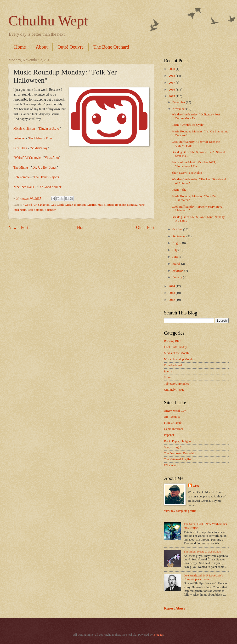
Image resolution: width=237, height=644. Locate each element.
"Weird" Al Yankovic (27, 158)
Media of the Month (176, 353)
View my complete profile (180, 511)
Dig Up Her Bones (44, 168)
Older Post (145, 228)
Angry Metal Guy (175, 411)
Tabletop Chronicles (176, 384)
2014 (172, 286)
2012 (172, 300)
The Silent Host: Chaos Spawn (203, 552)
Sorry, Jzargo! (173, 447)
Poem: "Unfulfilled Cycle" (188, 125)
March (177, 264)
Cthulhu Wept (48, 21)
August (177, 243)
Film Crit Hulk (173, 423)
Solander (19, 138)
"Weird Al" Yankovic (36, 205)
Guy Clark (20, 148)
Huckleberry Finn (40, 138)
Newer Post (18, 228)
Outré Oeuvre (71, 47)
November (179, 109)
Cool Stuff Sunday (175, 347)
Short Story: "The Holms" (188, 173)
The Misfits (21, 168)
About (42, 47)
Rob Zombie (22, 177)
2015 (172, 96)
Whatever (170, 465)
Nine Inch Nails (24, 187)
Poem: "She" (180, 190)
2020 (172, 69)
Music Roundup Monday (122, 205)
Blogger (158, 635)
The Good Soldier (49, 187)
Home (20, 47)
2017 (172, 83)
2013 (172, 293)
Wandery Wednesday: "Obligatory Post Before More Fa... (196, 116)
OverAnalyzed (173, 365)
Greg (196, 486)
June (176, 257)
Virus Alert (52, 158)
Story (167, 377)
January (178, 277)
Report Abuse (175, 608)
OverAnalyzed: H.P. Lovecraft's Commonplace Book (203, 577)
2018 (172, 76)
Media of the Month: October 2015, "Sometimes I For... (194, 164)
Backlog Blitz (172, 341)
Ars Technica (172, 417)
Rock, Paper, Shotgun (177, 441)
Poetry (168, 371)
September (179, 236)
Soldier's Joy (39, 148)
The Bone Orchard (111, 47)
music (101, 205)
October (178, 229)
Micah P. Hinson (24, 128)
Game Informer (174, 429)
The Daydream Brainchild (180, 453)
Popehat (169, 435)
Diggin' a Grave (49, 128)
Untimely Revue (174, 390)
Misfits (92, 205)
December (179, 102)
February (178, 271)
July (175, 250)
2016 (172, 90)
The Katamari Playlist (178, 459)
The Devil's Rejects (46, 177)
